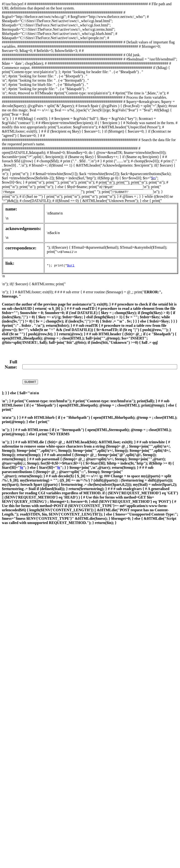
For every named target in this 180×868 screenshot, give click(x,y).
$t (22, 468)
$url (71, 266)
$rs (153, 178)
